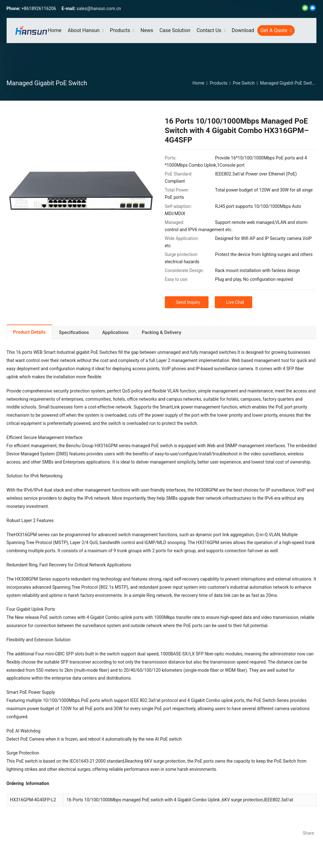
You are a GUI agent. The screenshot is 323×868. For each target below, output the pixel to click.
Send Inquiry (188, 302)
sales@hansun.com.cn (99, 8)
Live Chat (235, 302)
